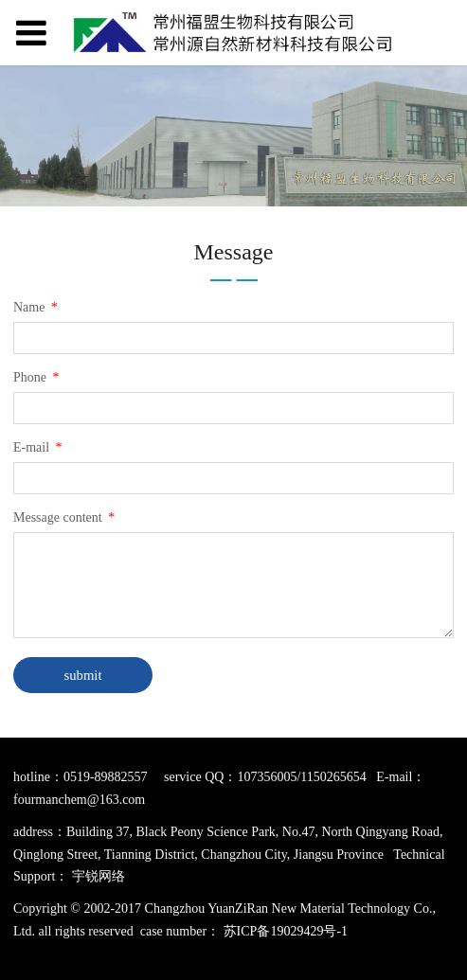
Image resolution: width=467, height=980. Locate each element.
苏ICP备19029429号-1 (286, 931)
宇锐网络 (99, 876)
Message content (65, 517)
